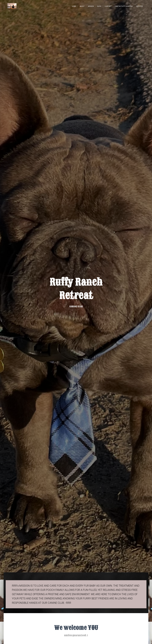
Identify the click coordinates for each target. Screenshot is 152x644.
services (140, 6)
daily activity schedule (124, 6)
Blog (99, 6)
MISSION (91, 6)
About (82, 6)
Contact (108, 6)
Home (74, 6)
